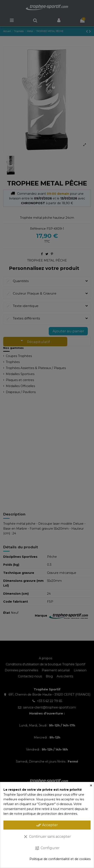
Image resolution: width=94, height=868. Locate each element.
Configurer (47, 848)
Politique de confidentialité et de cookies (60, 859)
